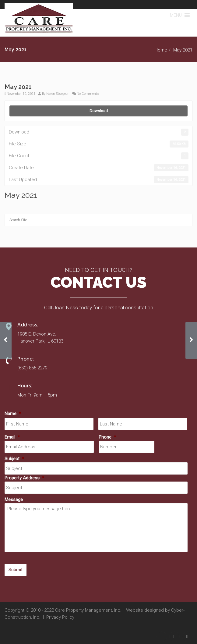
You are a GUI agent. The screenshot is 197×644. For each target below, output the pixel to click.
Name (13, 414)
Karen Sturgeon (58, 94)
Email (12, 437)
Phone (107, 437)
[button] (176, 15)
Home (161, 50)
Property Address (24, 478)
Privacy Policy (60, 617)
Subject (14, 459)
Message (14, 500)
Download (99, 111)
